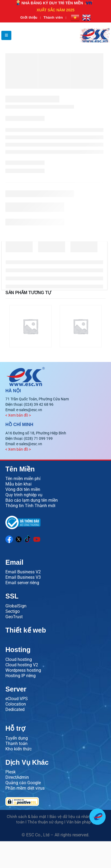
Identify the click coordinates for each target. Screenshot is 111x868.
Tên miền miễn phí (23, 479)
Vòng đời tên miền (23, 489)
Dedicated (15, 709)
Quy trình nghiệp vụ (24, 495)
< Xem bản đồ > (18, 415)
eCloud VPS (17, 699)
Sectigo (13, 611)
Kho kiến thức (18, 749)
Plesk (11, 772)
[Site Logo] (95, 35)
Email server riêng (22, 583)
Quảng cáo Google (23, 783)
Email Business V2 (23, 572)
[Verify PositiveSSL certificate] (55, 802)
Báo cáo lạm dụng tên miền (32, 500)
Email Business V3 (23, 577)
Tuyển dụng (17, 738)
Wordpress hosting (23, 670)
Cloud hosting (19, 659)
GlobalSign (16, 606)
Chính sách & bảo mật (26, 817)
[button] (6, 35)
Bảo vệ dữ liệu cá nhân (70, 817)
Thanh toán (16, 744)
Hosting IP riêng (21, 676)
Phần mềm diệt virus (25, 788)
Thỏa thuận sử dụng (45, 822)
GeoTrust (14, 617)
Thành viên (53, 17)
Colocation (16, 704)
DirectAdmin (17, 777)
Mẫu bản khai (18, 484)
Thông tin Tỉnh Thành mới (30, 506)
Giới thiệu (29, 17)
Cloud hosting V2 (22, 665)
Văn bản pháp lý (81, 822)
